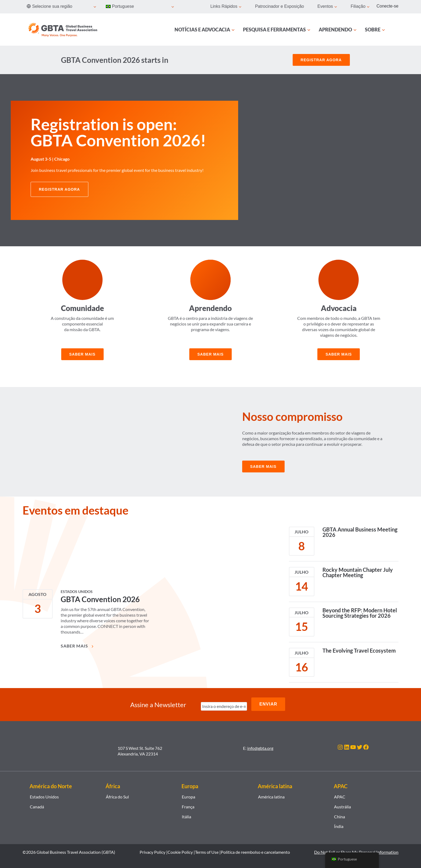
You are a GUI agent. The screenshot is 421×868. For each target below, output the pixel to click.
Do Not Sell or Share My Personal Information (356, 850)
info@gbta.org (260, 746)
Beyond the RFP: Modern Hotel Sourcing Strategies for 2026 (360, 613)
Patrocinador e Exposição (280, 6)
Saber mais (82, 354)
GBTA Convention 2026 (100, 599)
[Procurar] (395, 30)
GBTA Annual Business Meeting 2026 (360, 532)
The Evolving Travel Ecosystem (359, 650)
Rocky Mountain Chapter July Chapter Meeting (358, 572)
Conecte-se (387, 6)
